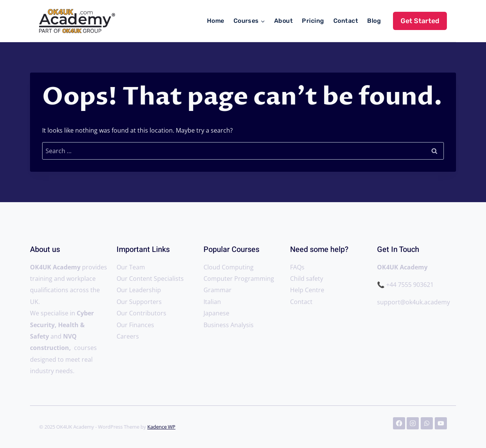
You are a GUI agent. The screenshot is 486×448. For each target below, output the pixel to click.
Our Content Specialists (150, 279)
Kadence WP (161, 427)
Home (216, 21)
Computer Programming (239, 279)
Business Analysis (229, 325)
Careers (128, 336)
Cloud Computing (229, 267)
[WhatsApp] (427, 423)
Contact (346, 21)
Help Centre (307, 290)
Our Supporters (139, 302)
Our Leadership (139, 290)
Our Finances (135, 325)
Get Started (420, 21)
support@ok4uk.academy (414, 302)
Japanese (216, 313)
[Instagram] (413, 423)
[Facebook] (399, 423)
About (283, 21)
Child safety (307, 279)
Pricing (313, 21)
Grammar (218, 290)
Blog (374, 21)
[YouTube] (441, 423)
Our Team (131, 267)
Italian (212, 302)
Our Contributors (141, 313)
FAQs (297, 267)
